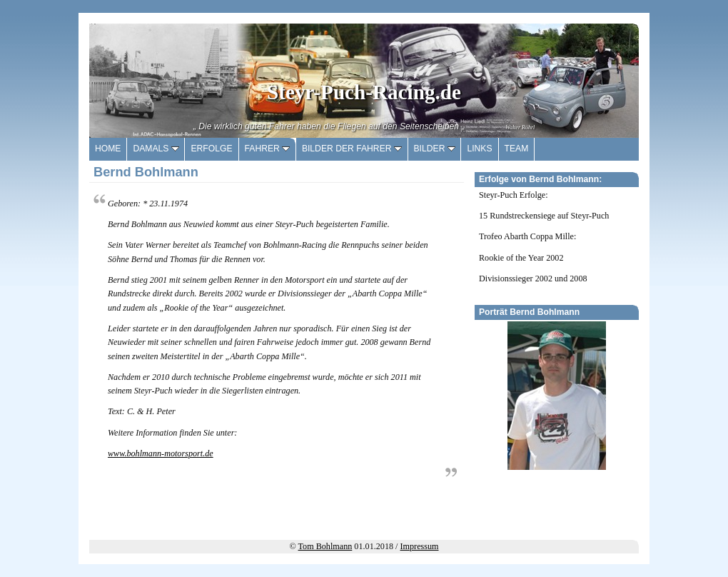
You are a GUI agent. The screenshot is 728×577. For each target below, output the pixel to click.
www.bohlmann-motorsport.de (161, 453)
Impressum (420, 546)
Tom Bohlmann (325, 546)
